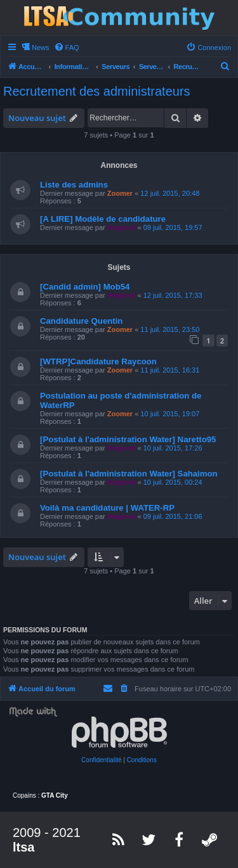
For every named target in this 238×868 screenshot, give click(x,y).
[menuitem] (67, 48)
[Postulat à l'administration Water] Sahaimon (129, 474)
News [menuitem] (41, 48)
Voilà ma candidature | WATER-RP (107, 508)
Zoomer (120, 193)
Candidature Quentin (81, 321)
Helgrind (122, 227)
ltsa (23, 847)
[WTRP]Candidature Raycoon (98, 361)
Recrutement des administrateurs (97, 91)
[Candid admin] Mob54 (85, 287)
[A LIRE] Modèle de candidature (103, 219)
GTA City (55, 795)
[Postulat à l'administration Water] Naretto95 (128, 439)
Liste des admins (74, 185)
